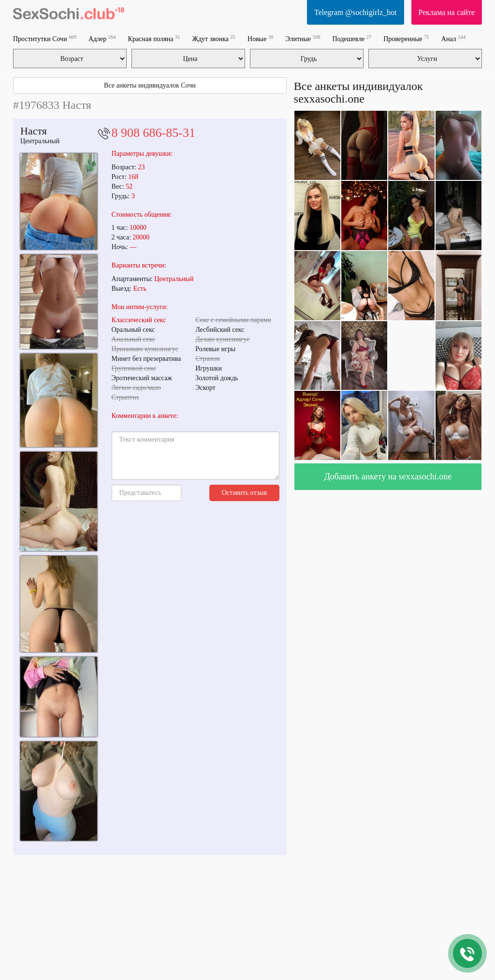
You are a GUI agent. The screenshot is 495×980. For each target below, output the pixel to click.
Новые (260, 38)
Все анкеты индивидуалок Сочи (150, 85)
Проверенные (406, 38)
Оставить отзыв (245, 493)
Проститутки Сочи (45, 38)
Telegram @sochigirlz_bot (355, 12)
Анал (453, 38)
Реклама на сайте (447, 12)
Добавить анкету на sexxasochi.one (388, 476)
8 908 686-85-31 (153, 133)
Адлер (102, 38)
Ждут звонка (214, 38)
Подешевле (352, 38)
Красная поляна (154, 38)
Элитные (303, 38)
